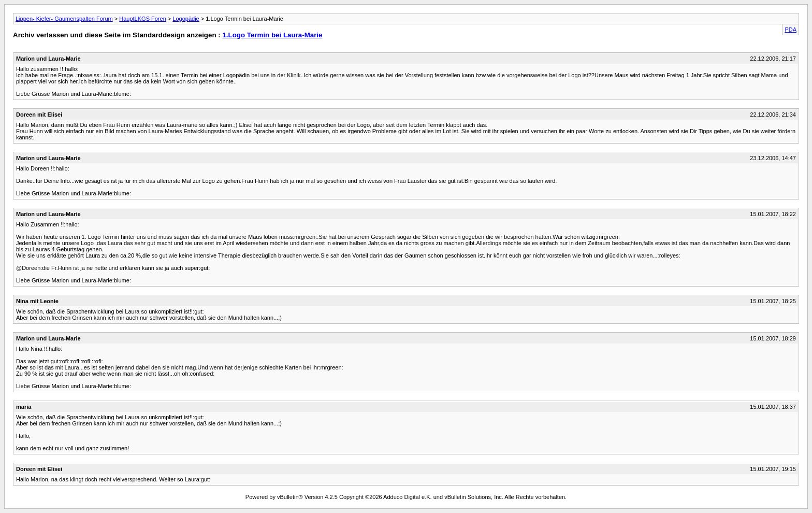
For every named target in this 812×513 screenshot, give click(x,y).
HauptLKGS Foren (143, 19)
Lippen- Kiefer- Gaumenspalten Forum (64, 19)
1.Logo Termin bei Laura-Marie (272, 35)
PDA (791, 30)
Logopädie (186, 19)
